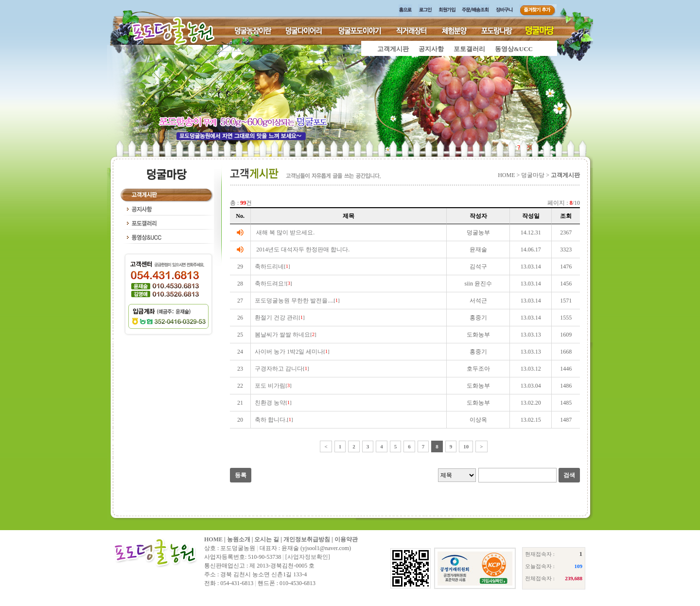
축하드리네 (269, 267)
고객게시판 (393, 49)
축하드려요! (270, 284)
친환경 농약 (270, 403)
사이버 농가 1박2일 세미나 (289, 352)
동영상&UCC (514, 49)
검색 (569, 475)
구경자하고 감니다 (279, 369)
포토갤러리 (469, 49)
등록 (241, 475)
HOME (213, 539)
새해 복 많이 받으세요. (285, 232)
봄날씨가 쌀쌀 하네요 (282, 335)
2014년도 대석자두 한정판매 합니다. (303, 250)
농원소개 (239, 539)
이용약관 (346, 539)
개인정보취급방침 (307, 539)
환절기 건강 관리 (277, 318)
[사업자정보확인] (308, 557)
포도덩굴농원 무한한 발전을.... (294, 301)
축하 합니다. (271, 420)
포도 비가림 (270, 386)
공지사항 (431, 49)
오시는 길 (267, 539)
